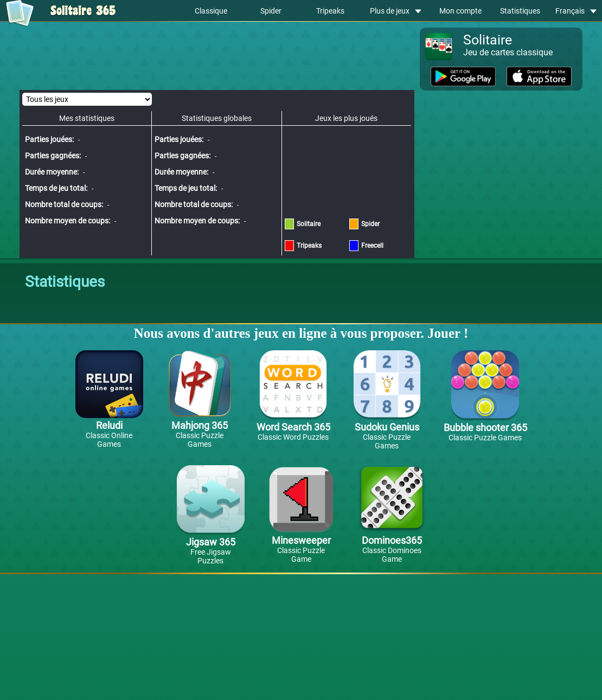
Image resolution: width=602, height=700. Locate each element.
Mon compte (460, 11)
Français (576, 11)
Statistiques (520, 11)
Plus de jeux (396, 11)
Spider (271, 11)
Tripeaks (330, 11)
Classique (211, 11)
